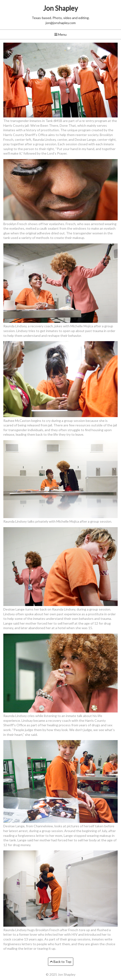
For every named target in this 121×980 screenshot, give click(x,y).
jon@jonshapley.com (61, 23)
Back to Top (61, 962)
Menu (60, 34)
